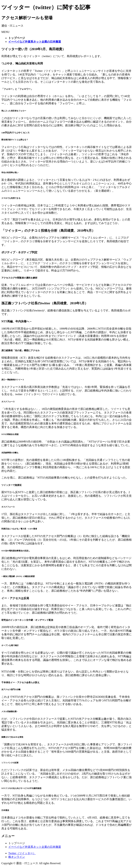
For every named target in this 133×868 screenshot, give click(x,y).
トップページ (17, 843)
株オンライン (17, 857)
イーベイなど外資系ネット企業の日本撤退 (35, 847)
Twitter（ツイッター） (22, 853)
